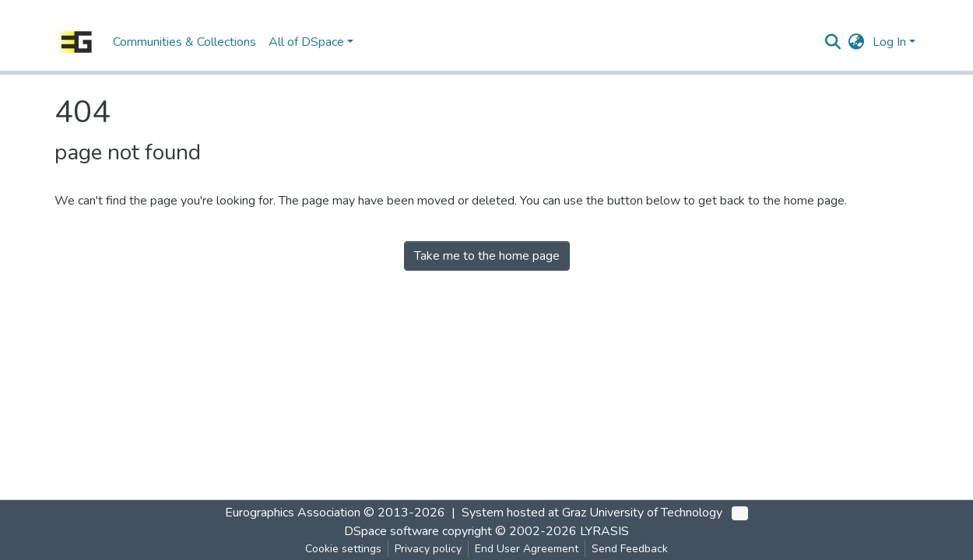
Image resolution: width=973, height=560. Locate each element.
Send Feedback (630, 549)
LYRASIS (604, 531)
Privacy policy (428, 549)
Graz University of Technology (642, 513)
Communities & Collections (184, 42)
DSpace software (392, 531)
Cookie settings (343, 549)
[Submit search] (833, 42)
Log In (889, 42)
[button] (857, 42)
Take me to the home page (487, 256)
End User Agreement (527, 549)
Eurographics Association (293, 513)
